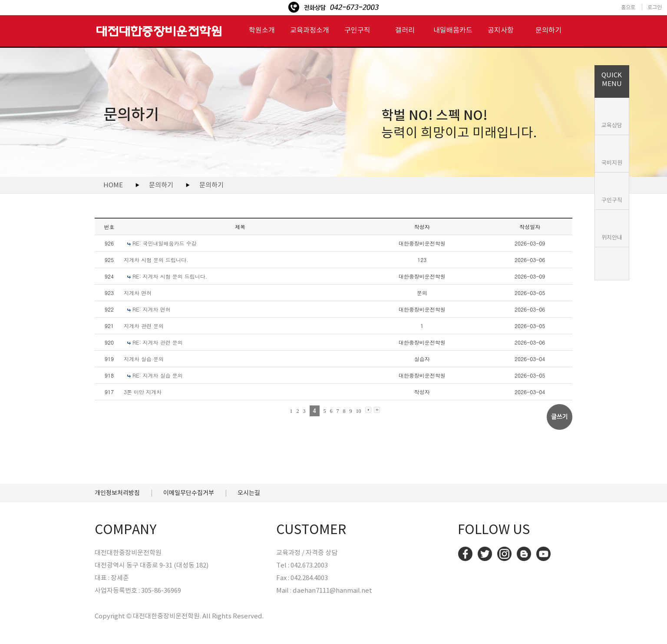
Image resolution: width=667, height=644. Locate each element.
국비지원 (612, 163)
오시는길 (249, 493)
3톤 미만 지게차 (143, 392)
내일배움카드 (453, 30)
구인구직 (612, 200)
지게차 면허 (138, 293)
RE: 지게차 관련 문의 (158, 342)
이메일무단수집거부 (189, 493)
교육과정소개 (310, 30)
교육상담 (612, 125)
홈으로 (628, 7)
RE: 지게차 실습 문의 (158, 375)
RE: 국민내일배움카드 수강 (165, 243)
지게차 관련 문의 (144, 326)
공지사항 (501, 30)
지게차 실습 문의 (144, 359)
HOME (113, 185)
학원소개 (262, 30)
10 (359, 411)
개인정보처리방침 (117, 493)
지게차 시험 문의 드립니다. (156, 260)
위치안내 (612, 237)
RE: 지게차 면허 (152, 309)
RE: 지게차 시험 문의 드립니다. (170, 276)
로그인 (655, 7)
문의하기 (548, 30)
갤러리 (405, 30)
